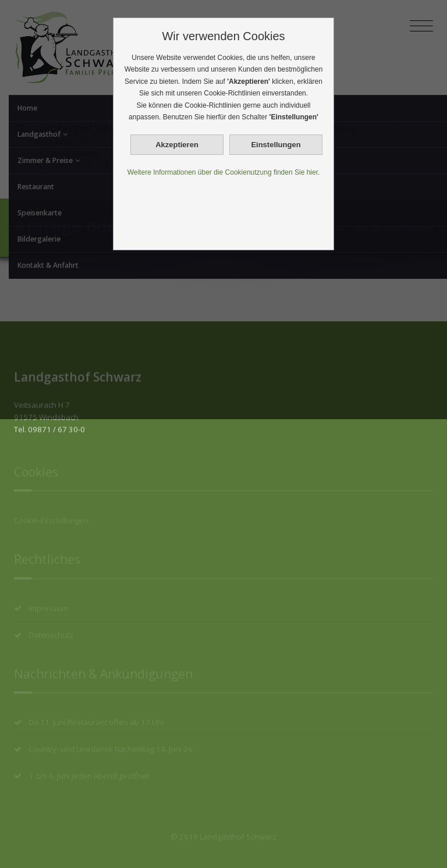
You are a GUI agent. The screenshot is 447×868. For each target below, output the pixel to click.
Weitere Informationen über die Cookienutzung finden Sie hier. (224, 172)
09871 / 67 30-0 (56, 425)
